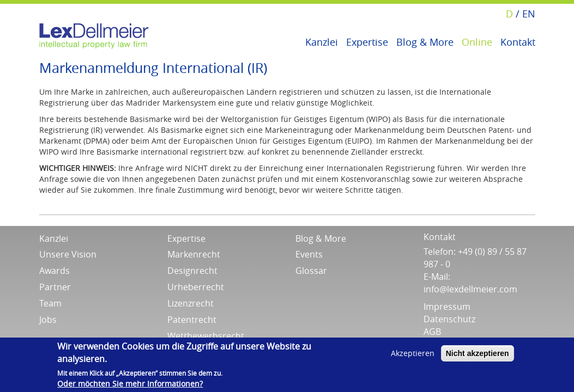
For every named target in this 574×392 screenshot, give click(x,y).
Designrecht (192, 271)
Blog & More (425, 41)
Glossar (311, 271)
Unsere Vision (68, 254)
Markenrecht (194, 254)
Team (50, 303)
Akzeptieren (413, 353)
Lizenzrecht (191, 303)
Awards (55, 271)
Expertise (367, 41)
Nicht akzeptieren (478, 353)
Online (477, 41)
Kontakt (518, 41)
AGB (432, 332)
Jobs (48, 320)
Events (309, 254)
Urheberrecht (196, 287)
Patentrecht (192, 320)
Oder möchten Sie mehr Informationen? (130, 384)
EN (529, 14)
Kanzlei (322, 41)
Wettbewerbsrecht (206, 336)
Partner (55, 287)
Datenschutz (449, 319)
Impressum (447, 307)
